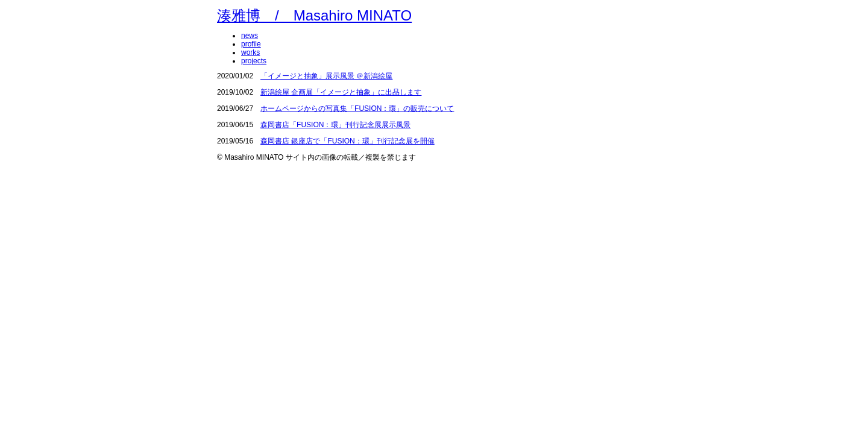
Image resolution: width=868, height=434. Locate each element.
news (250, 36)
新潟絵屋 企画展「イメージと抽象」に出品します (341, 92)
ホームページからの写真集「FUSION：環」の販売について (357, 108)
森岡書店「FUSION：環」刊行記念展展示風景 (335, 125)
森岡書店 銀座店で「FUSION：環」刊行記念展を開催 (348, 141)
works (250, 52)
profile (251, 44)
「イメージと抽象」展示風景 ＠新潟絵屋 (326, 76)
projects (254, 61)
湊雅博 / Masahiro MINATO (314, 15)
